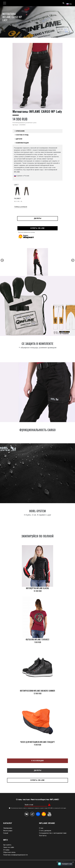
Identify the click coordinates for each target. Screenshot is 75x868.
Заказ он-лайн (9, 847)
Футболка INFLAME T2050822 (37, 639)
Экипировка (8, 828)
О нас (41, 828)
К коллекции (37, 761)
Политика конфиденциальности (15, 855)
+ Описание (20, 131)
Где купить (7, 845)
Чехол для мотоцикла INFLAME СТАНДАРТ (37, 742)
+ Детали (18, 139)
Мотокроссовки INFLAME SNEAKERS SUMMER (37, 691)
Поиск (63, 3)
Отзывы (6, 850)
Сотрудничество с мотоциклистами (53, 833)
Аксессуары (8, 831)
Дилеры (38, 218)
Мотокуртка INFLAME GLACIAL (38, 588)
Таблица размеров (21, 207)
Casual (6, 833)
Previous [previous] (2, 260)
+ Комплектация (22, 143)
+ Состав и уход (22, 135)
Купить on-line (37, 228)
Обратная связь (9, 852)
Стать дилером (45, 831)
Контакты (43, 836)
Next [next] (73, 260)
